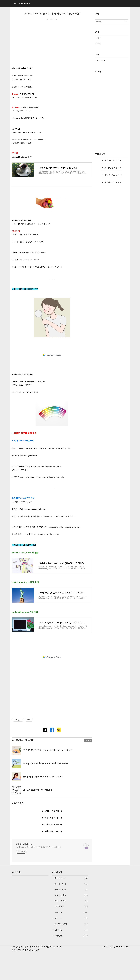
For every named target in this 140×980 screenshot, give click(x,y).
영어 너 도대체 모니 (24, 872)
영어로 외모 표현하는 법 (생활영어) (38, 818)
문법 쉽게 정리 (71, 906)
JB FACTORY (122, 974)
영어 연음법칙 (71, 918)
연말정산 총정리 (71, 952)
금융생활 (71, 958)
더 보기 (88, 768)
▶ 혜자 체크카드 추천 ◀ (52, 859)
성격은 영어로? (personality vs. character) (43, 805)
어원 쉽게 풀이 (71, 923)
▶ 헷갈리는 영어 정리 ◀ (52, 839)
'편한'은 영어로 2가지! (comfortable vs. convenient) (48, 778)
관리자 (98, 38)
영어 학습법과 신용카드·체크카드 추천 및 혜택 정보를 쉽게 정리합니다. (39, 875)
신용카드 (71, 940)
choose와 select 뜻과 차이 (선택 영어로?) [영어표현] (52, 14)
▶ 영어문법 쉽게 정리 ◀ (52, 846)
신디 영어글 (71, 935)
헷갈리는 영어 (71, 912)
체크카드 (71, 946)
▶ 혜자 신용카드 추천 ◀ (52, 852)
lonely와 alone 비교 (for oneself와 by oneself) (45, 791)
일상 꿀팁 (71, 963)
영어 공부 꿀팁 (71, 929)
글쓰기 (98, 43)
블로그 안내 (100, 61)
